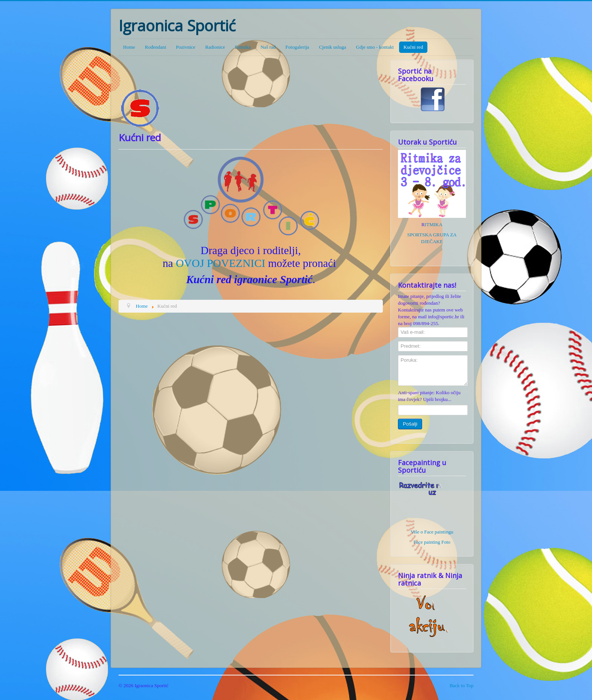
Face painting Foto (432, 542)
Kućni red (413, 47)
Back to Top (462, 685)
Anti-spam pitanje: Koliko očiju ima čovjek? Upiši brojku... (429, 396)
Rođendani (156, 47)
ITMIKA (434, 224)
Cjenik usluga (333, 47)
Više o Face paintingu (432, 532)
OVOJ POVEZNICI (221, 263)
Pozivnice (186, 47)
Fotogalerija (297, 47)
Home (129, 47)
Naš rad (268, 47)
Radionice (215, 47)
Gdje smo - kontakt (375, 47)
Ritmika (243, 47)
